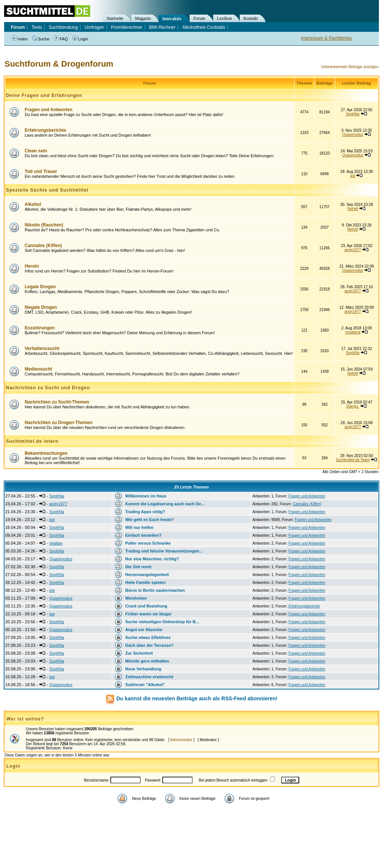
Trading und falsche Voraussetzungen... (164, 551)
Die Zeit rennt (138, 567)
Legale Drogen (40, 287)
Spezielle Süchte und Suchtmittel (47, 190)
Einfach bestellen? (143, 535)
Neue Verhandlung (143, 669)
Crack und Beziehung (146, 606)
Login (80, 39)
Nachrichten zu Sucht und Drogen (48, 388)
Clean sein (36, 151)
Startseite (115, 18)
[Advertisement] (191, 821)
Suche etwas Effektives (148, 637)
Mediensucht (38, 369)
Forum (199, 18)
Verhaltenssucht (42, 348)
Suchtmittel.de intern (32, 441)
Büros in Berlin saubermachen (155, 590)
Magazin (143, 18)
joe (52, 520)
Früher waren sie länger (148, 614)
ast (353, 176)
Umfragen (94, 27)
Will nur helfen (140, 527)
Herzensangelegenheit (147, 575)
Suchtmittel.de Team (353, 460)
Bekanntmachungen (46, 453)
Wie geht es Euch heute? (150, 520)
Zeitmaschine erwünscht (149, 677)
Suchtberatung (63, 27)
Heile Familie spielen (145, 582)
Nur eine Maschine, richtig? (152, 559)
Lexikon (224, 18)
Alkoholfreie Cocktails (204, 27)
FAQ (61, 39)
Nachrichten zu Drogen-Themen (59, 423)
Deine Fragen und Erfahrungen (44, 95)
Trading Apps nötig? (145, 512)
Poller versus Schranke (148, 543)
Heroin (32, 266)
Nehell (353, 209)
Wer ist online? (25, 719)
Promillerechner (127, 27)
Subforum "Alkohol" (145, 685)
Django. (353, 406)
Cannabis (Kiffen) (43, 246)
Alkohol (33, 204)
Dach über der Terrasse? (149, 645)
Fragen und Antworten (49, 110)
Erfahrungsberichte (45, 130)
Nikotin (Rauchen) (44, 225)
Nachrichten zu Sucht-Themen (57, 402)
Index (20, 39)
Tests (37, 27)
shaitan (56, 543)
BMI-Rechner (163, 27)
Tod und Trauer (41, 171)
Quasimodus (353, 135)
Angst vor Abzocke (144, 630)
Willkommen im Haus (146, 496)
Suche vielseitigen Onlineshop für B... (162, 622)
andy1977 (353, 250)
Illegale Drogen (41, 307)
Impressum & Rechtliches (327, 38)
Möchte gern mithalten (147, 661)
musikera (353, 332)
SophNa (353, 114)
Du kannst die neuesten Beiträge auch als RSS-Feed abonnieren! (197, 698)
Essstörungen (40, 328)
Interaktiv (172, 19)
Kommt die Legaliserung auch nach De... (165, 504)
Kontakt (251, 18)
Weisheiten (136, 598)
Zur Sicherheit (139, 653)
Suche (41, 39)
